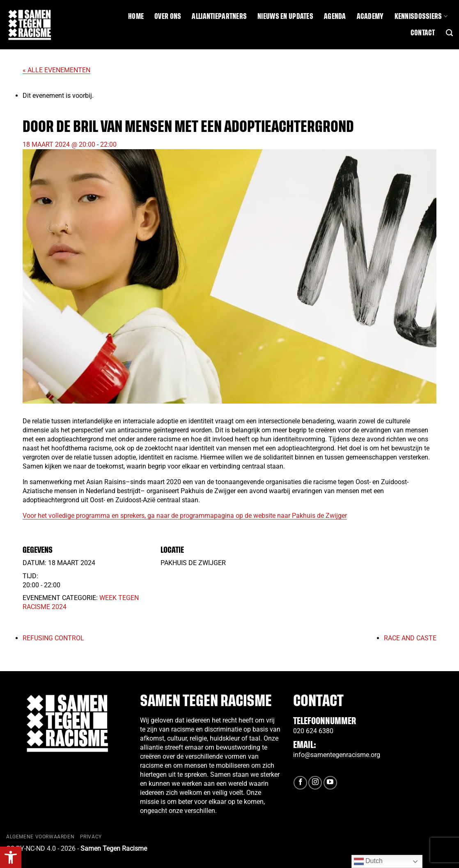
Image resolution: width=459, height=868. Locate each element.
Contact (423, 33)
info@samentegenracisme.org (337, 755)
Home (136, 16)
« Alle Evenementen (56, 70)
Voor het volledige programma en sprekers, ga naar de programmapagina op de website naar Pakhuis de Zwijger (185, 516)
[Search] (449, 33)
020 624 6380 (313, 731)
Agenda (335, 16)
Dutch (368, 861)
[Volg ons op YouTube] (330, 783)
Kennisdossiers (421, 16)
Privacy (91, 837)
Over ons (168, 16)
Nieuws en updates (285, 16)
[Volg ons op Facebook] (300, 783)
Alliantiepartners (219, 16)
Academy (370, 16)
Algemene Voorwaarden (40, 837)
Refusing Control (53, 638)
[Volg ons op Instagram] (315, 783)
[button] (11, 857)
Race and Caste (410, 638)
